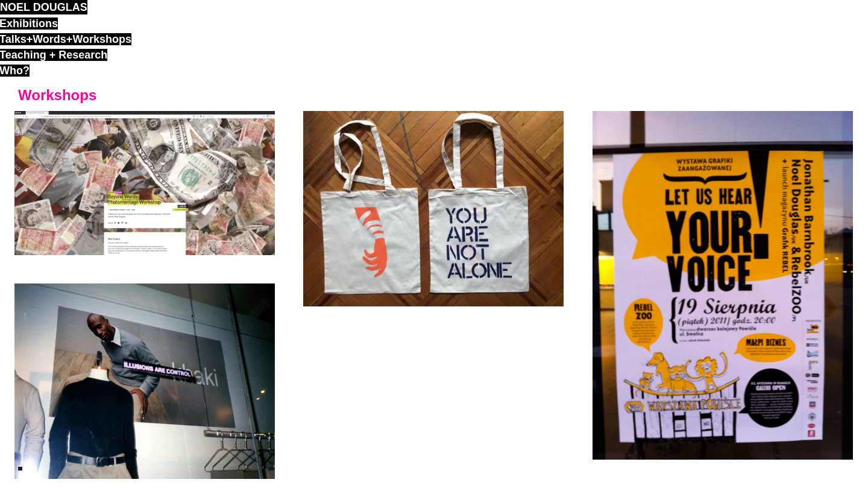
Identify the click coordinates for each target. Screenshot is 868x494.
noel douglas (44, 7)
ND (20, 469)
